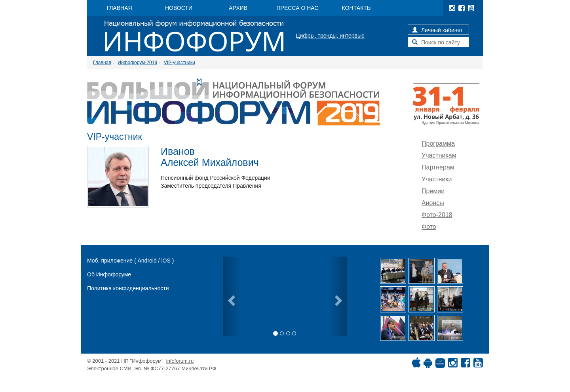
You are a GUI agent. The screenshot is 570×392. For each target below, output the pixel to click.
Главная (102, 63)
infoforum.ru (180, 361)
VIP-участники (180, 63)
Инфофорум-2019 (137, 63)
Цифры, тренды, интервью (330, 36)
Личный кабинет (437, 30)
